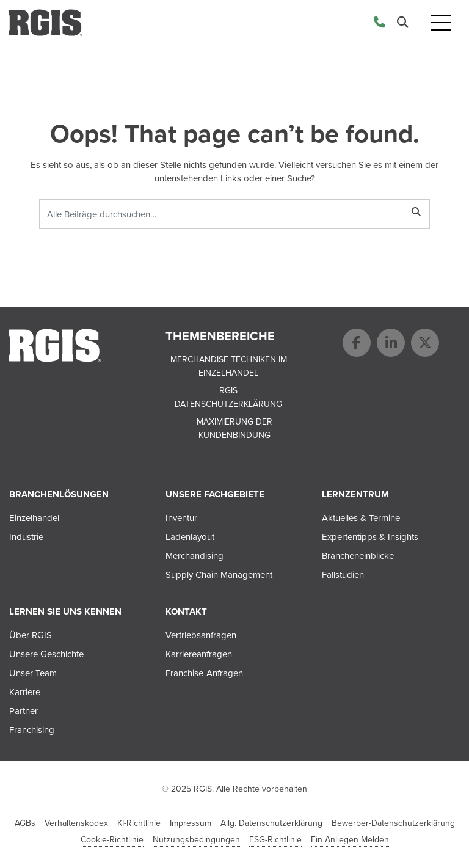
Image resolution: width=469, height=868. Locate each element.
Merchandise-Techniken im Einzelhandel (229, 367)
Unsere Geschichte (46, 654)
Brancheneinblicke (358, 556)
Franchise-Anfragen (204, 673)
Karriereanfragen (199, 654)
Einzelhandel (34, 518)
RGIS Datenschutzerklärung (228, 398)
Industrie (26, 537)
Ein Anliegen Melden (350, 840)
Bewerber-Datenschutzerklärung (393, 823)
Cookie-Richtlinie (112, 840)
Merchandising (195, 556)
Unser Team (33, 673)
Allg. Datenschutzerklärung (271, 823)
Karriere (25, 692)
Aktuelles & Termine (361, 518)
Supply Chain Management (219, 575)
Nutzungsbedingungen (196, 840)
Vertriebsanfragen (201, 635)
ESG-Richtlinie (275, 840)
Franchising (32, 730)
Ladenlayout (190, 537)
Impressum (191, 823)
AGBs (25, 823)
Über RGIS (31, 635)
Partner (24, 711)
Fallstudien (343, 575)
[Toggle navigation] (441, 23)
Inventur (181, 518)
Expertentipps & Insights (370, 537)
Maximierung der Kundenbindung (234, 429)
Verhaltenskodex (76, 823)
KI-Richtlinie (139, 823)
